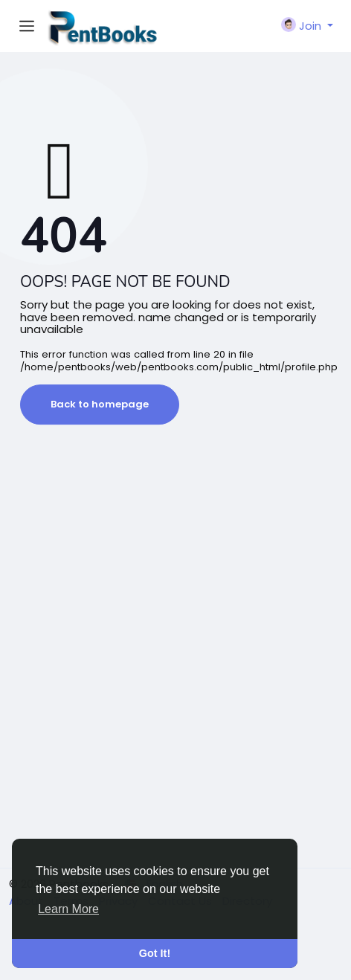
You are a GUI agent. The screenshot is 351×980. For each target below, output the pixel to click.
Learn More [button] (68, 909)
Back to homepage (100, 404)
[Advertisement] (175, 666)
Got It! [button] (155, 953)
